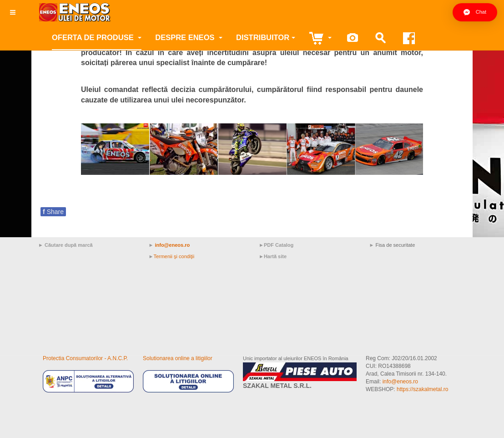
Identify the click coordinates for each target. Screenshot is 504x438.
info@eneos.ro (172, 245)
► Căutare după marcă (66, 245)
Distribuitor (266, 37)
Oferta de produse (97, 37)
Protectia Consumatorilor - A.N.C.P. (85, 358)
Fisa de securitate (395, 245)
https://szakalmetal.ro (422, 389)
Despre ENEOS (189, 37)
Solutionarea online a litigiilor (178, 358)
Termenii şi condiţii (174, 256)
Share (53, 212)
